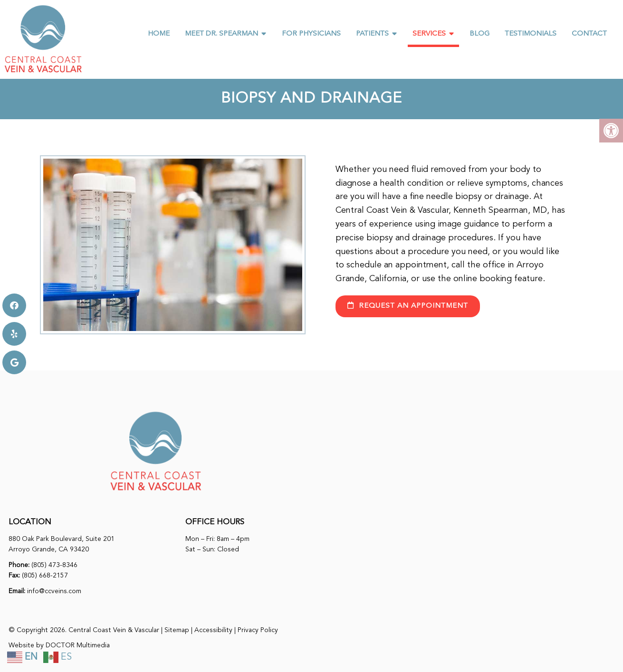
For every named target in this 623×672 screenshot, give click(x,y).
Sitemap (177, 630)
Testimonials (531, 34)
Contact (589, 34)
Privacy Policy (258, 630)
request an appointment (408, 306)
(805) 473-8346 (54, 565)
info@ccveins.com (54, 591)
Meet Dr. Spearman (221, 34)
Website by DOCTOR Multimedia (59, 645)
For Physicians (311, 34)
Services (429, 34)
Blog (479, 34)
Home (159, 34)
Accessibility (213, 630)
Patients (372, 34)
